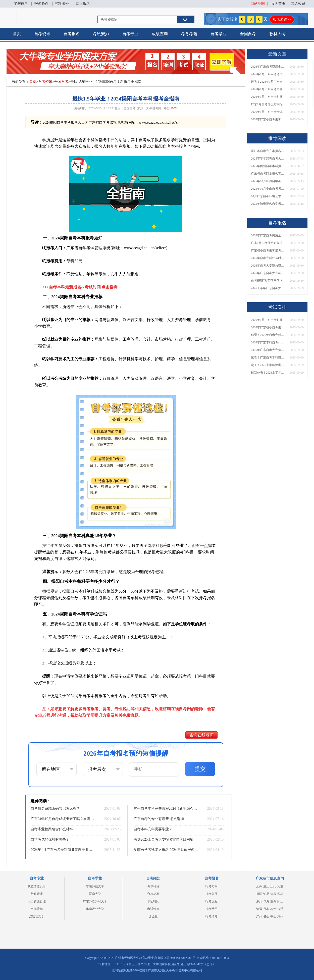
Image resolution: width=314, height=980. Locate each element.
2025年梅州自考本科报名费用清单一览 (269, 166)
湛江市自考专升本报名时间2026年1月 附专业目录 (269, 151)
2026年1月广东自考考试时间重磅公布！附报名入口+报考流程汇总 (269, 112)
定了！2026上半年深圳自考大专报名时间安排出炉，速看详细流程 (269, 365)
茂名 (266, 909)
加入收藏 (298, 4)
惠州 (280, 916)
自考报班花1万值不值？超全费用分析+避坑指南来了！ (269, 281)
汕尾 (266, 894)
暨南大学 (95, 894)
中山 (273, 916)
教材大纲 (277, 34)
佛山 (266, 916)
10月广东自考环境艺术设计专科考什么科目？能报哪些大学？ (269, 196)
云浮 (280, 909)
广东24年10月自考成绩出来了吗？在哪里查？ (63, 819)
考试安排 (101, 34)
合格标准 (153, 894)
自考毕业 (219, 34)
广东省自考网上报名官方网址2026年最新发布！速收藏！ (269, 174)
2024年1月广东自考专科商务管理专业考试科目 (63, 850)
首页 (17, 34)
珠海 (266, 901)
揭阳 (259, 894)
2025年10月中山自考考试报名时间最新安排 (269, 189)
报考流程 (212, 901)
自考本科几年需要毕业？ (153, 829)
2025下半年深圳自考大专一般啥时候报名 (269, 159)
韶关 (273, 901)
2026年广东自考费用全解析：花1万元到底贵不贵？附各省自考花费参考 (269, 67)
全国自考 (248, 34)
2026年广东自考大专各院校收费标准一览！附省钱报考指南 (269, 273)
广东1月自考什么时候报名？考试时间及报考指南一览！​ (269, 104)
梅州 (273, 909)
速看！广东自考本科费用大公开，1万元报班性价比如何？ (269, 357)
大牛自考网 (154, 108)
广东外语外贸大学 (95, 901)
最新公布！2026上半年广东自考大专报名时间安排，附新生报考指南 (269, 373)
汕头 (259, 886)
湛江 (266, 886)
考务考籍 (189, 34)
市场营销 (37, 909)
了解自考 (21, 4)
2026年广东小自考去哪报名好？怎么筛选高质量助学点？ (269, 119)
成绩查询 (160, 34)
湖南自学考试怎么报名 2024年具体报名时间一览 (166, 850)
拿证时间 (153, 901)
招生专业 (62, 4)
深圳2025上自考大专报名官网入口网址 (164, 839)
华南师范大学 (95, 886)
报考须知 (212, 916)
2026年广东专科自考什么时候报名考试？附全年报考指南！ (269, 342)
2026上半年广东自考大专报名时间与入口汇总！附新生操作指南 (269, 288)
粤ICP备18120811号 (183, 958)
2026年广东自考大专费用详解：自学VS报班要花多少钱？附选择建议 (269, 350)
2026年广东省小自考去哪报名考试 (269, 327)
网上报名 (83, 4)
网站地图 (258, 4)
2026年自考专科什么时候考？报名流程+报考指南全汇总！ (269, 258)
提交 (200, 769)
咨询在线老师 (201, 735)
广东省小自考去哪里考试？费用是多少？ (269, 250)
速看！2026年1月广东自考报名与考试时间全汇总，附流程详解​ (269, 82)
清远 (259, 909)
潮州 (259, 901)
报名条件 (41, 4)
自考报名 (72, 34)
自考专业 (130, 34)
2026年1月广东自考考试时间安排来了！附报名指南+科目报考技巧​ (269, 74)
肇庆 (273, 894)
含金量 (153, 916)
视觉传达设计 (37, 886)
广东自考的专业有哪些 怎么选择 (159, 819)
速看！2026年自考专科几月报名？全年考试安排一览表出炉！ (269, 335)
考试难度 (153, 909)
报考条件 (212, 894)
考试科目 (153, 886)
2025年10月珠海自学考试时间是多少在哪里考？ (269, 181)
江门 (273, 886)
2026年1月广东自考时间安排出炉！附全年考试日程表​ (269, 97)
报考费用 (212, 909)
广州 (259, 916)
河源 (280, 886)
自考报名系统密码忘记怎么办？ (55, 809)
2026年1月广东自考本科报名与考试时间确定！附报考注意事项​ (269, 89)
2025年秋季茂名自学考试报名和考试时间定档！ (269, 204)
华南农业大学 (95, 909)
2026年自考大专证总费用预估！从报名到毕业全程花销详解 (269, 266)
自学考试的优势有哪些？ (50, 839)
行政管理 (37, 894)
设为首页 (278, 4)
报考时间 (212, 886)
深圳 (280, 894)
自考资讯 (42, 34)
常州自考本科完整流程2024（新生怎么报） (166, 809)
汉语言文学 (37, 916)
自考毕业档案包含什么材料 (52, 829)
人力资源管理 (37, 901)
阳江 (280, 901)
